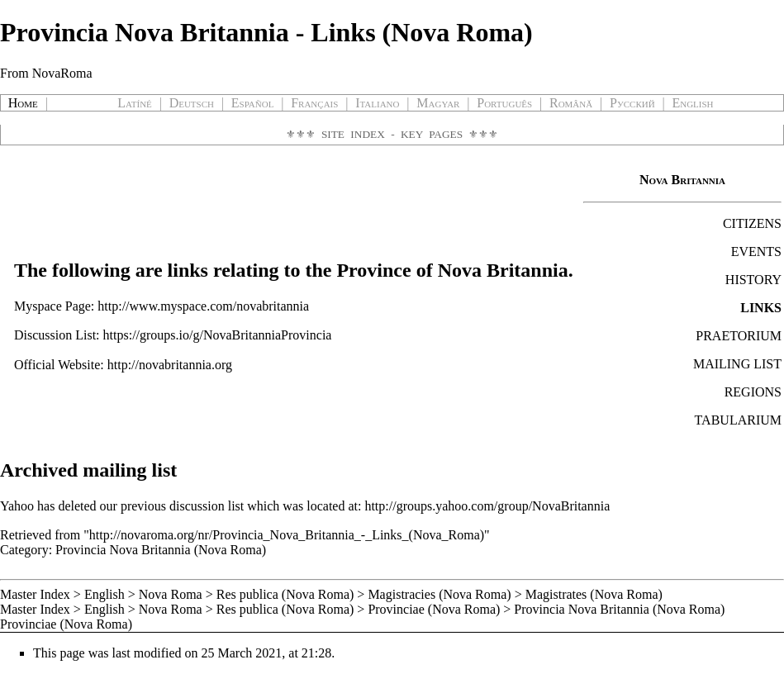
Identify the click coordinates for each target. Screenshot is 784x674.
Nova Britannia (682, 180)
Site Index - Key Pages (392, 134)
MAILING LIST (737, 364)
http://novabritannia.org (170, 365)
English (105, 594)
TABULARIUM (738, 420)
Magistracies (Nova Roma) (439, 594)
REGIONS (753, 392)
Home (23, 103)
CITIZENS (752, 223)
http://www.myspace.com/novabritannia (203, 306)
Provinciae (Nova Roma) (434, 609)
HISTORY (753, 280)
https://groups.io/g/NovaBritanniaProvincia (218, 335)
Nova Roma (171, 594)
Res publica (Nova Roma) (285, 594)
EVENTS (756, 252)
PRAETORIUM (739, 336)
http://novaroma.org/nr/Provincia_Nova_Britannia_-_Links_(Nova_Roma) (287, 535)
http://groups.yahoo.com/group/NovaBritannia (487, 506)
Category (24, 550)
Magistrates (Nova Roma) (594, 594)
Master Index (35, 594)
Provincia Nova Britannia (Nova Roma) (161, 550)
